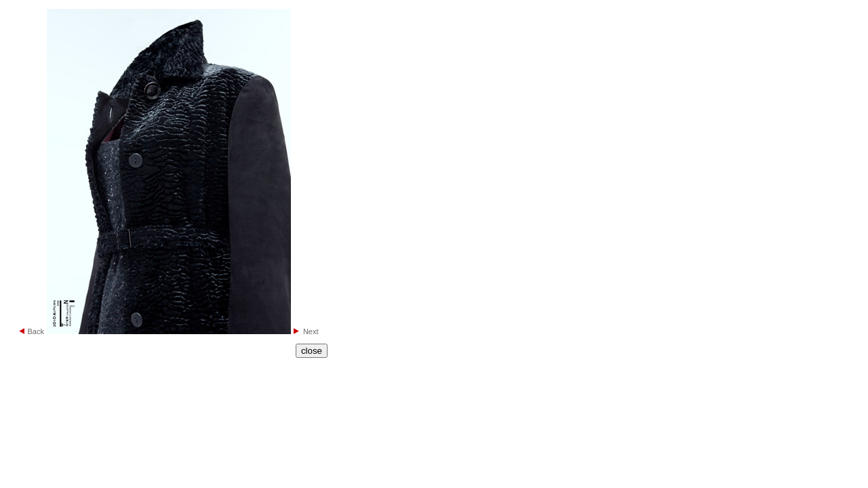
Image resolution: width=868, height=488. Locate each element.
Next (311, 331)
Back (35, 331)
